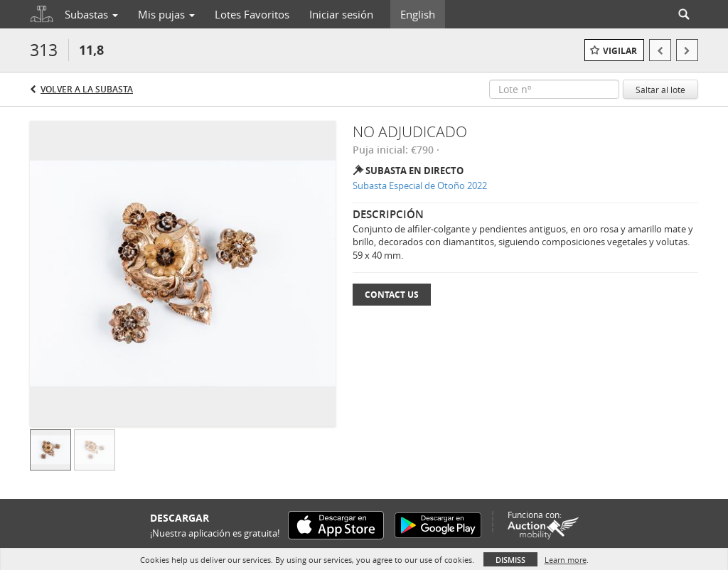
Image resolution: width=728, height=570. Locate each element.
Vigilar (620, 51)
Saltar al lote (660, 90)
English (418, 14)
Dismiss (510, 560)
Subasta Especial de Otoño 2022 (420, 185)
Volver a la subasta (87, 89)
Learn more (566, 560)
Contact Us (392, 295)
